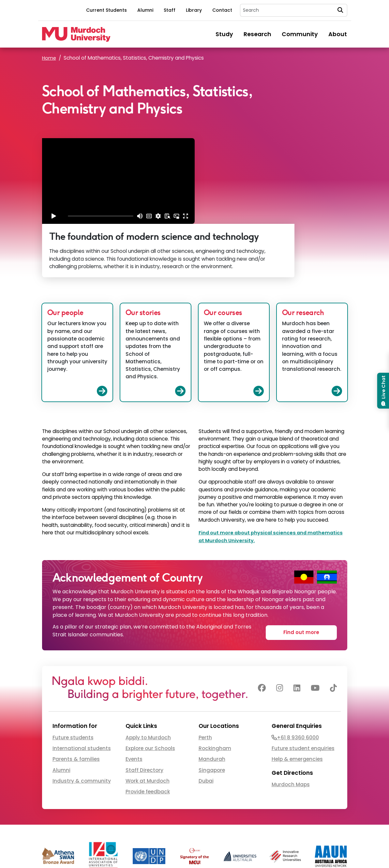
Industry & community (82, 727)
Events (134, 705)
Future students (73, 684)
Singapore (212, 716)
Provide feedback (148, 738)
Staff (170, 10)
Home (49, 58)
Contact (222, 10)
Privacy (340, 851)
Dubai (206, 727)
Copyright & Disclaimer (300, 851)
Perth (205, 684)
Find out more (301, 577)
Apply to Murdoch (148, 684)
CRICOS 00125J (184, 851)
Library (194, 10)
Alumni (145, 10)
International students (82, 694)
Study (224, 34)
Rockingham (215, 694)
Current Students (106, 10)
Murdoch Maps (291, 730)
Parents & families (76, 705)
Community (300, 34)
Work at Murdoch (148, 727)
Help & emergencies (297, 705)
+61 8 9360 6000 (298, 684)
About (338, 34)
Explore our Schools (150, 694)
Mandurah (212, 705)
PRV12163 (212, 851)
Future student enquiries (303, 694)
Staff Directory (144, 716)
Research (257, 34)
